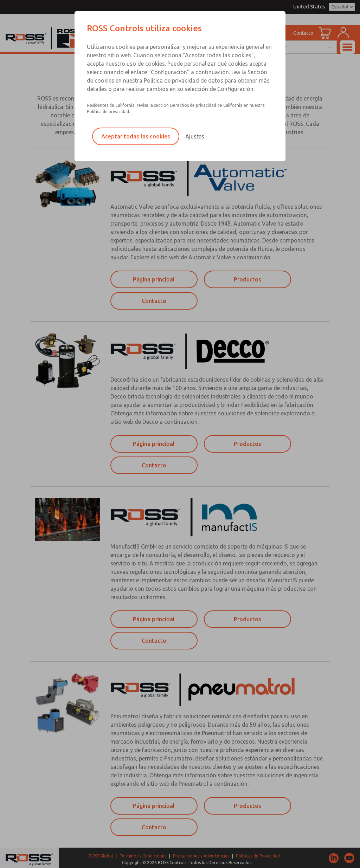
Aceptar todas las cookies (136, 136)
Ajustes (195, 136)
